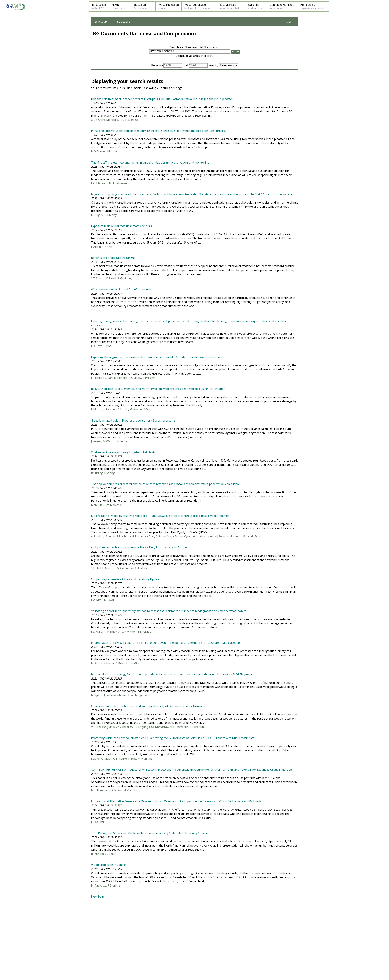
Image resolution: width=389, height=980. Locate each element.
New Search (102, 22)
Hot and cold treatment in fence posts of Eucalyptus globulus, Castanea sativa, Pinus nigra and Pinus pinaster (162, 99)
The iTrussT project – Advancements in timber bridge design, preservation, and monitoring (150, 162)
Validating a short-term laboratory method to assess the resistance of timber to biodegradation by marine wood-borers (169, 611)
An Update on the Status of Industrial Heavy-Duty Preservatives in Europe (139, 547)
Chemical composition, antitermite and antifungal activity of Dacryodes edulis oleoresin (147, 706)
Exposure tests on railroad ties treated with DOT (122, 226)
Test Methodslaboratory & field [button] (230, 6)
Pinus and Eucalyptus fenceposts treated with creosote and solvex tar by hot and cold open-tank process (159, 131)
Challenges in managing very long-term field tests (123, 452)
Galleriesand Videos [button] (255, 6)
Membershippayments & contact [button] (312, 6)
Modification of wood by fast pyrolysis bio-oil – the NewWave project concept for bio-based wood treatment (161, 516)
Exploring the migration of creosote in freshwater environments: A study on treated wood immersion (156, 357)
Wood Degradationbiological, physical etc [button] (198, 6)
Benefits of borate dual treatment (113, 258)
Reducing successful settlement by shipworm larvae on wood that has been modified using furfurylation (158, 389)
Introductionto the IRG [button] (99, 6)
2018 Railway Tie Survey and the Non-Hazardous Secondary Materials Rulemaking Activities (150, 833)
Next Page (98, 897)
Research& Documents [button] (142, 6)
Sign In (291, 22)
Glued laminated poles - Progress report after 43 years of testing (133, 420)
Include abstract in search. (196, 56)
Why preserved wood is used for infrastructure (121, 289)
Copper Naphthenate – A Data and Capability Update (125, 579)
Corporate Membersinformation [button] (282, 6)
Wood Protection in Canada (109, 865)
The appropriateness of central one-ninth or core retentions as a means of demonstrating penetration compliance (165, 484)
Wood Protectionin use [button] (169, 6)
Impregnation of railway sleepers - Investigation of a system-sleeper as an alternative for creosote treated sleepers (166, 643)
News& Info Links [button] (119, 6)
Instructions (123, 22)
